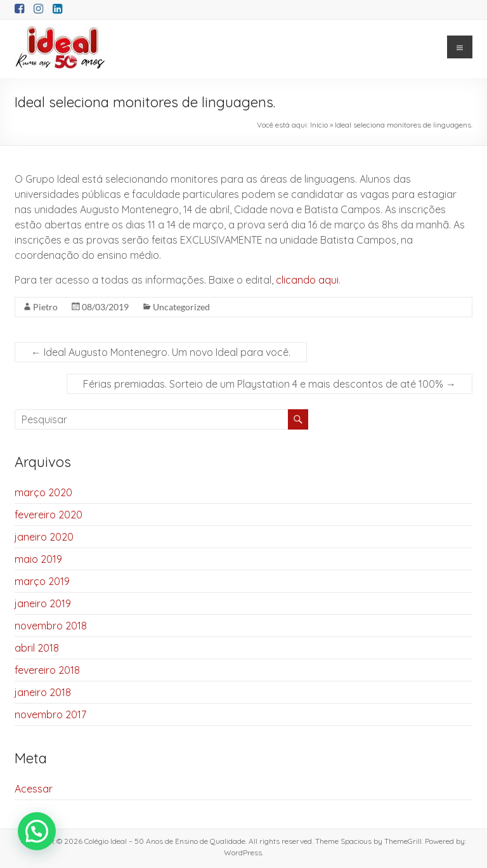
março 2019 (42, 581)
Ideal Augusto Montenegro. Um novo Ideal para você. (161, 352)
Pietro (45, 307)
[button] (37, 831)
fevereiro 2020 (49, 515)
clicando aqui (307, 280)
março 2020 (43, 492)
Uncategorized (181, 307)
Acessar (34, 789)
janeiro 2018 (43, 692)
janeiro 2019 (43, 603)
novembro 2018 (51, 626)
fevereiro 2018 (47, 670)
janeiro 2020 (44, 537)
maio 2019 (38, 559)
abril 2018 (37, 648)
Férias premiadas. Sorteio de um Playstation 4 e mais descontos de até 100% (269, 384)
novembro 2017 (50, 714)
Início (319, 125)
